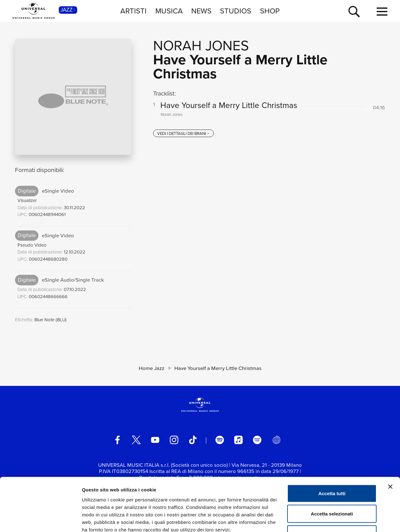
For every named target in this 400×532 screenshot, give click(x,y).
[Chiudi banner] (390, 443)
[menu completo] (382, 12)
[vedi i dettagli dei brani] (183, 134)
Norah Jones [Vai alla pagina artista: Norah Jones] (201, 46)
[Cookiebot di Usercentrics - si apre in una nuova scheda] (40, 520)
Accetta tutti (332, 450)
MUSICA (169, 11)
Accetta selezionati (332, 471)
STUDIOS (236, 11)
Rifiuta (332, 491)
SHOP (270, 11)
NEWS (201, 11)
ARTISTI (133, 11)
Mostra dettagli (329, 520)
